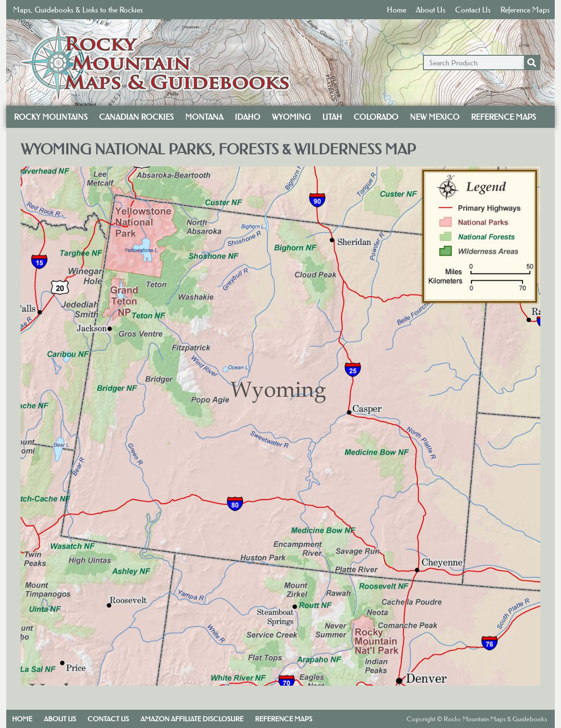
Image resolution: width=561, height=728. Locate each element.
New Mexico (435, 117)
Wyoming (291, 117)
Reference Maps (525, 10)
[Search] (532, 63)
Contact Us (473, 10)
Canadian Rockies (136, 117)
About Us (431, 10)
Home (396, 10)
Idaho (248, 117)
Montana (204, 117)
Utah (332, 117)
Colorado (376, 117)
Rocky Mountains (51, 117)
